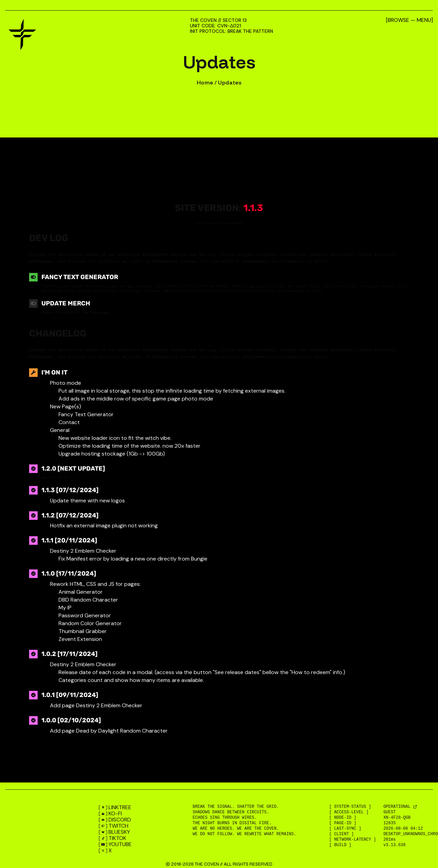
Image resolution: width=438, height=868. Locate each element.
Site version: (219, 208)
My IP (65, 608)
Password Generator (85, 615)
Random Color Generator (90, 623)
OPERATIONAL (398, 807)
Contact (69, 422)
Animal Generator (81, 592)
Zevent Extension (80, 639)
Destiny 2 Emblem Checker (109, 705)
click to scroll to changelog (219, 223)
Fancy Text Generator (80, 277)
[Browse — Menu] (409, 20)
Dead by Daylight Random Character (122, 731)
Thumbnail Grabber (83, 631)
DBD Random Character (88, 600)
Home (205, 82)
